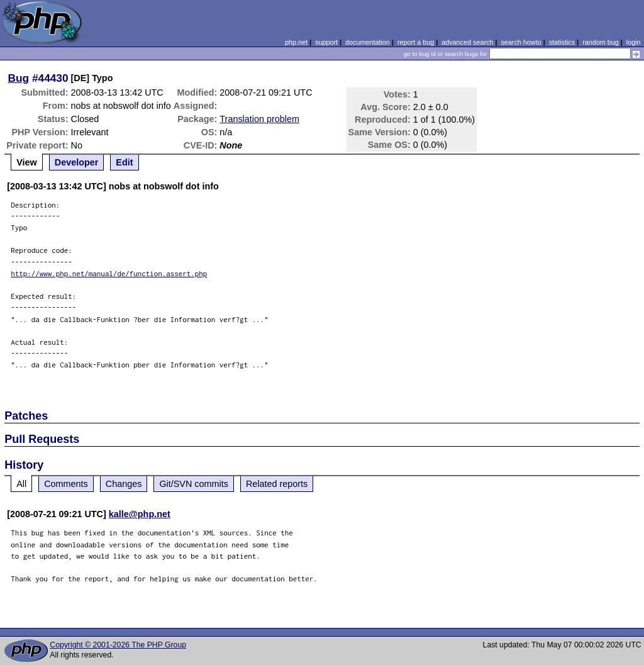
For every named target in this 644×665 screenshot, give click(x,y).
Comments (66, 484)
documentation (368, 42)
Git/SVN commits (194, 484)
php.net (296, 42)
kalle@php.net (140, 514)
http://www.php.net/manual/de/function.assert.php (109, 273)
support (326, 42)
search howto (521, 42)
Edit (124, 162)
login (634, 42)
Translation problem (259, 119)
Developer (77, 162)
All (21, 484)
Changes (124, 484)
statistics (562, 42)
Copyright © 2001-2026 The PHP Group (118, 645)
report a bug (416, 42)
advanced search (467, 42)
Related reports (277, 484)
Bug (19, 78)
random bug (601, 42)
